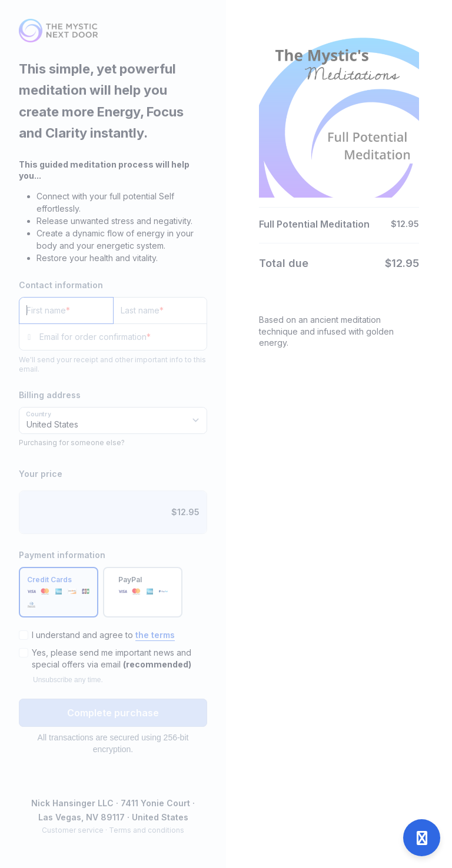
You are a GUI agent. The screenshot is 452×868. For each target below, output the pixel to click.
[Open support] (422, 838)
